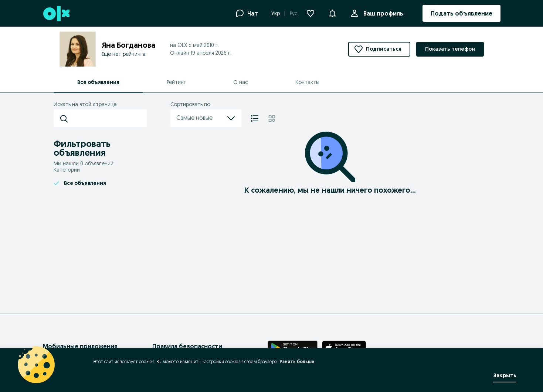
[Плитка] (272, 118)
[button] (332, 13)
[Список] (255, 118)
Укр (276, 13)
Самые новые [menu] (206, 118)
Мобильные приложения (80, 346)
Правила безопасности (187, 346)
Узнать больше (297, 361)
